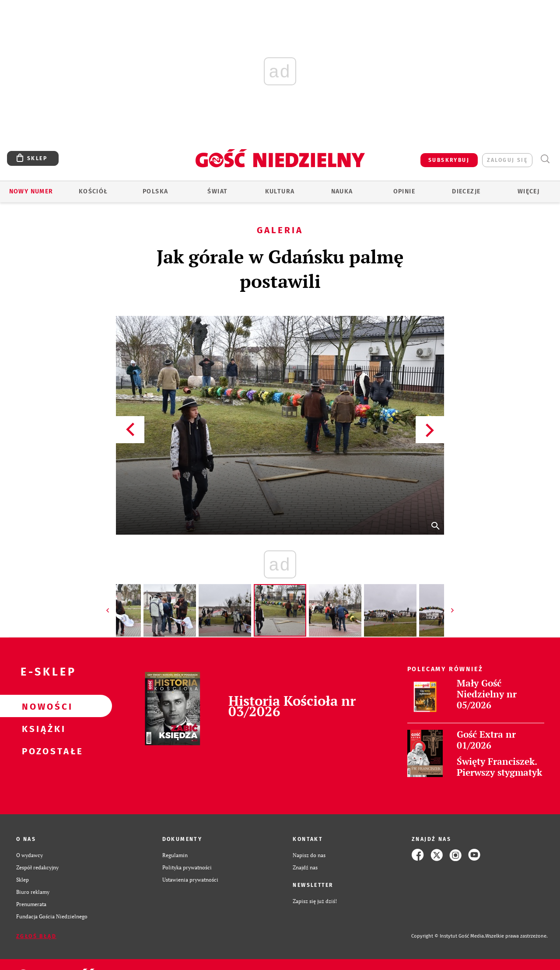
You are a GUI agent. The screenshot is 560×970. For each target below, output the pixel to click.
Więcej (528, 191)
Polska (155, 191)
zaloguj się (507, 160)
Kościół (93, 191)
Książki (42, 728)
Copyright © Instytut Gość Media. (448, 936)
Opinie (404, 191)
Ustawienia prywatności (190, 879)
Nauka (342, 191)
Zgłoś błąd (36, 936)
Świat (217, 191)
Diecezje (466, 191)
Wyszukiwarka (545, 159)
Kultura (280, 191)
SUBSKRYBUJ (449, 160)
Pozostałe (42, 751)
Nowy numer (31, 191)
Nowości (42, 706)
